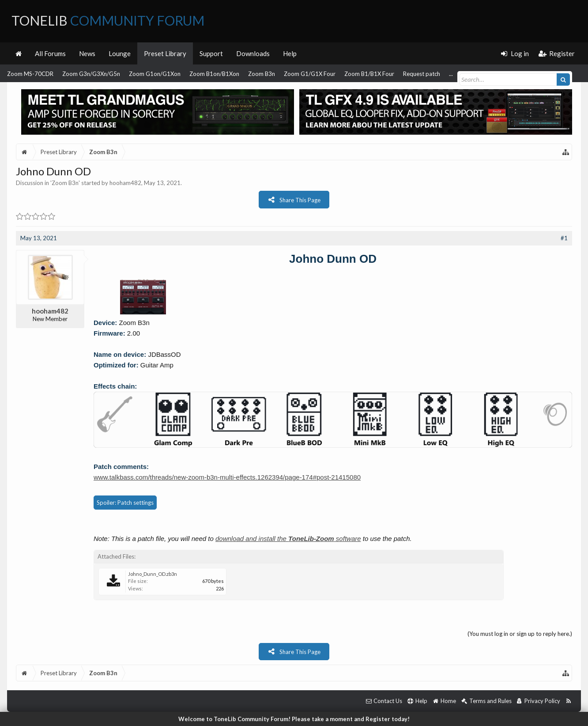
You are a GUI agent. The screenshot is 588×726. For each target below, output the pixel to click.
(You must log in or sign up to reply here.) (520, 634)
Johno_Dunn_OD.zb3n (153, 574)
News (87, 53)
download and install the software (288, 539)
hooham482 (125, 183)
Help (290, 53)
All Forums (50, 53)
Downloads (253, 53)
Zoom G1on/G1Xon (155, 74)
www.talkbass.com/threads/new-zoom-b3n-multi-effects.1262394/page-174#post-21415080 (227, 477)
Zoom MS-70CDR (30, 74)
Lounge (120, 53)
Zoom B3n (262, 74)
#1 (564, 238)
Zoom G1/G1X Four (310, 74)
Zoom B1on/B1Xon (214, 74)
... (451, 74)
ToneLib (108, 20)
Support (211, 53)
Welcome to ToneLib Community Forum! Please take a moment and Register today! (294, 719)
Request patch (422, 74)
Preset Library (165, 53)
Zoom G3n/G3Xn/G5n (91, 74)
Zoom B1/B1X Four (369, 74)
